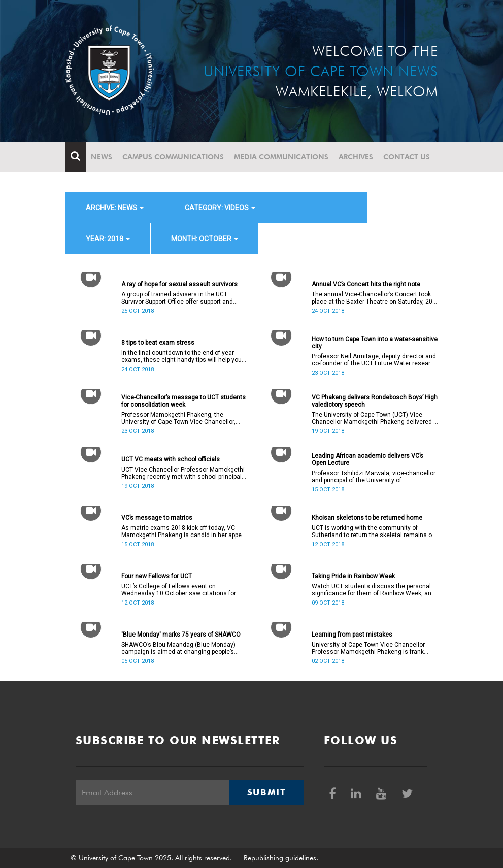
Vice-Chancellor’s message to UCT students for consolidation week (183, 401)
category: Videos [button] (220, 208)
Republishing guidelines (280, 858)
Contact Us (407, 157)
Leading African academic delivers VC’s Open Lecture (367, 459)
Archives (356, 157)
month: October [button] (205, 239)
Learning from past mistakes (352, 635)
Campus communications (173, 157)
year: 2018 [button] (108, 239)
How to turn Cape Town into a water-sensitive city (375, 343)
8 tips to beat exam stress (158, 343)
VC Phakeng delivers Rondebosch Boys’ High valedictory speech (375, 401)
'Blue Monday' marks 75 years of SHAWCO (181, 635)
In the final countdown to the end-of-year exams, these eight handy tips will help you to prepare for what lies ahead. (181, 356)
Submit (266, 792)
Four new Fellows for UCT (157, 576)
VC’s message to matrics (157, 518)
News (102, 157)
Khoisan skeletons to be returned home (367, 518)
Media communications (281, 157)
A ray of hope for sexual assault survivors (179, 284)
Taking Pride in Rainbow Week (353, 576)
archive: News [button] (115, 208)
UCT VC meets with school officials (171, 459)
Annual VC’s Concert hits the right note (366, 284)
